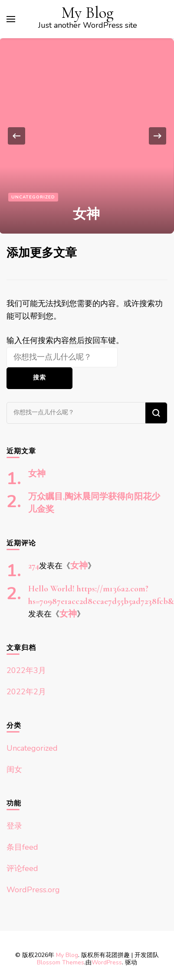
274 (34, 566)
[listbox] (87, 136)
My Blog (87, 13)
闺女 (14, 769)
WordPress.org (33, 890)
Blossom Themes (61, 962)
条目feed (22, 847)
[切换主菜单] (11, 19)
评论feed (22, 868)
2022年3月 (26, 670)
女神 (86, 214)
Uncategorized (33, 197)
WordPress (107, 962)
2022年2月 (26, 692)
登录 (14, 826)
